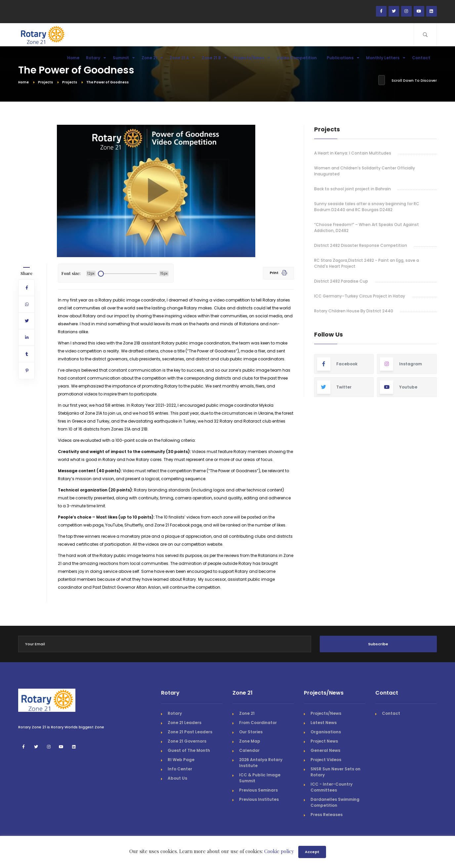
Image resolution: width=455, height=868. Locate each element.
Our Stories (251, 732)
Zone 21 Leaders (185, 723)
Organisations (326, 732)
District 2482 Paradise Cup (341, 281)
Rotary (96, 58)
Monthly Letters (386, 58)
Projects (45, 82)
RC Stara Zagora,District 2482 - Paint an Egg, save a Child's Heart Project (367, 263)
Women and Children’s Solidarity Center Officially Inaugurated (365, 171)
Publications (343, 58)
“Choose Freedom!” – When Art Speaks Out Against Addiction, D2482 (367, 228)
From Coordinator (258, 723)
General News (325, 750)
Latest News (324, 723)
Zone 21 (152, 58)
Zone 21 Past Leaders (190, 732)
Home (73, 58)
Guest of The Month (189, 750)
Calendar (249, 750)
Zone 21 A (182, 58)
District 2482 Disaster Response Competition (361, 245)
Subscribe (378, 644)
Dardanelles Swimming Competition (335, 802)
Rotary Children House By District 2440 (354, 311)
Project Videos (326, 760)
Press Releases (327, 815)
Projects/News (252, 58)
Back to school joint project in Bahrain (352, 189)
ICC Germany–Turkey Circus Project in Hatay (360, 296)
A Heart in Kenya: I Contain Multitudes (353, 153)
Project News (324, 741)
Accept (312, 852)
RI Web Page (181, 760)
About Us (177, 778)
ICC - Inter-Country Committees (331, 787)
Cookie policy (279, 851)
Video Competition (298, 58)
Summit (124, 58)
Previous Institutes (259, 799)
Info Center (180, 769)
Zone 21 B (214, 58)
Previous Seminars (258, 790)
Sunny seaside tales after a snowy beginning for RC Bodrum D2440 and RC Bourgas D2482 (367, 207)
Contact (423, 58)
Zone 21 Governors (187, 741)
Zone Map (250, 741)
